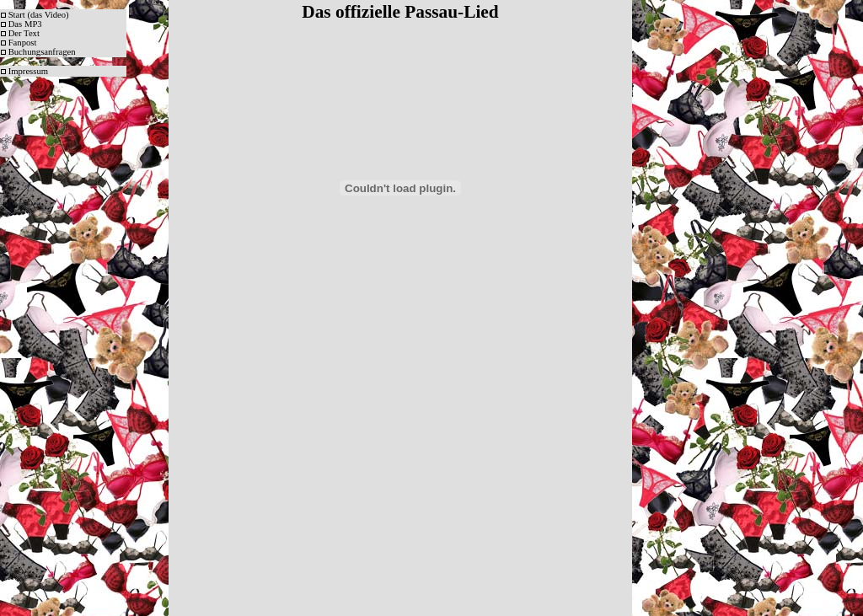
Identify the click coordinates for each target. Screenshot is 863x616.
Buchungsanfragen (42, 52)
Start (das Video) (39, 15)
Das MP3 (25, 24)
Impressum (28, 71)
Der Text (24, 33)
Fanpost (23, 43)
